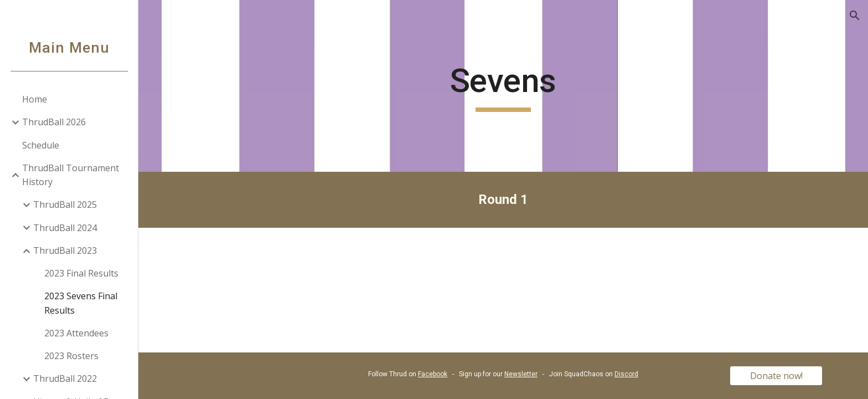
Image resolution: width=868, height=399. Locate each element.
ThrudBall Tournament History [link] (71, 175)
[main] (503, 86)
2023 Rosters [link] (71, 356)
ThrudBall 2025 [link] (65, 204)
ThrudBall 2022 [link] (65, 378)
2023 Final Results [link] (81, 273)
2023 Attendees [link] (76, 333)
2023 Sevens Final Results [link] (81, 303)
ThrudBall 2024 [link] (65, 228)
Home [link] (35, 99)
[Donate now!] (776, 376)
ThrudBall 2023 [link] (65, 250)
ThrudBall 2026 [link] (54, 122)
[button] (855, 16)
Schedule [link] (41, 145)
